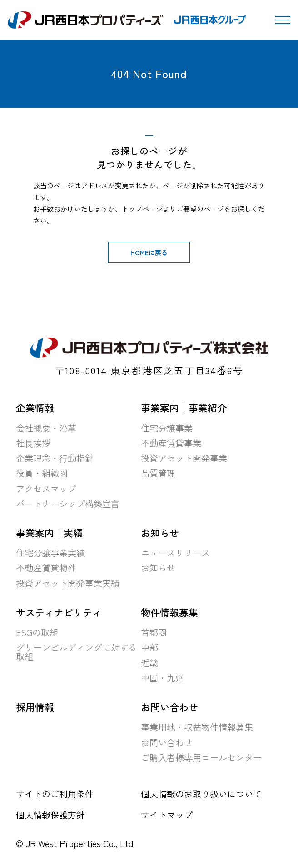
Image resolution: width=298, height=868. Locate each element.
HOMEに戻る (149, 252)
